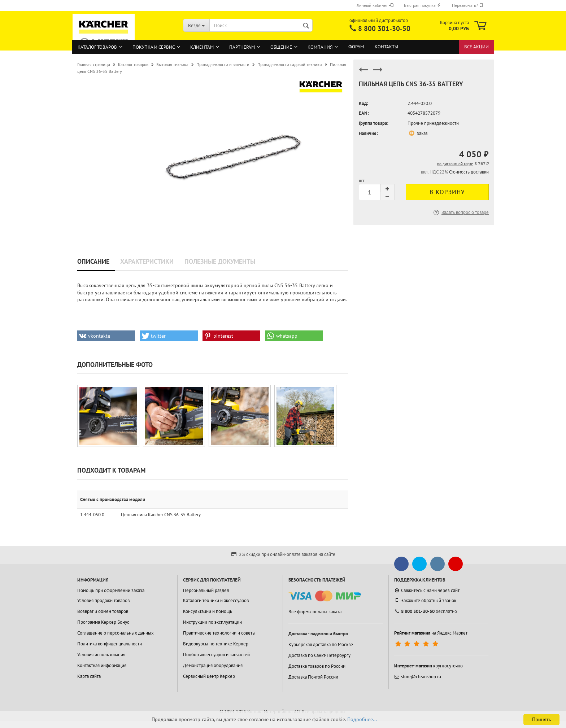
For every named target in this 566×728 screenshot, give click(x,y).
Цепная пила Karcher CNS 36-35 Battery (161, 515)
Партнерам (242, 47)
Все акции (476, 47)
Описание (93, 261)
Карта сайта (89, 676)
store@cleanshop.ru (418, 677)
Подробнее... (362, 719)
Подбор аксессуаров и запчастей (216, 655)
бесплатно (426, 611)
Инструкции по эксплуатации (212, 622)
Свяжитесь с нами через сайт (427, 590)
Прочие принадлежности (433, 123)
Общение (281, 47)
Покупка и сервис (154, 47)
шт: (362, 181)
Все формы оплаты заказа (315, 612)
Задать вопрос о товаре (460, 212)
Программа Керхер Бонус (103, 622)
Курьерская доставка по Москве (321, 644)
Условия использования (101, 655)
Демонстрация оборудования (213, 665)
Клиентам (202, 47)
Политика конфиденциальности (110, 644)
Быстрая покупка (423, 5)
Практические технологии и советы (219, 633)
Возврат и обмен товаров (103, 611)
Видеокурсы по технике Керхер (216, 644)
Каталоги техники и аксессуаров (216, 600)
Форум (356, 47)
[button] (106, 336)
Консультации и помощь (208, 611)
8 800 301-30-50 (384, 28)
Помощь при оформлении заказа (111, 590)
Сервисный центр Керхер (209, 676)
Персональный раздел (206, 590)
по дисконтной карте (455, 164)
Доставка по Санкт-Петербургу (319, 655)
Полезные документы (220, 261)
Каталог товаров (97, 47)
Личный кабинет (375, 5)
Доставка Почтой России (313, 677)
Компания (320, 47)
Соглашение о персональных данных (116, 633)
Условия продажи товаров (103, 600)
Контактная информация (102, 665)
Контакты (386, 47)
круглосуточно (428, 666)
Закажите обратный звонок (425, 600)
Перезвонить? (468, 5)
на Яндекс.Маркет (431, 633)
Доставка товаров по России (317, 666)
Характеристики (147, 261)
